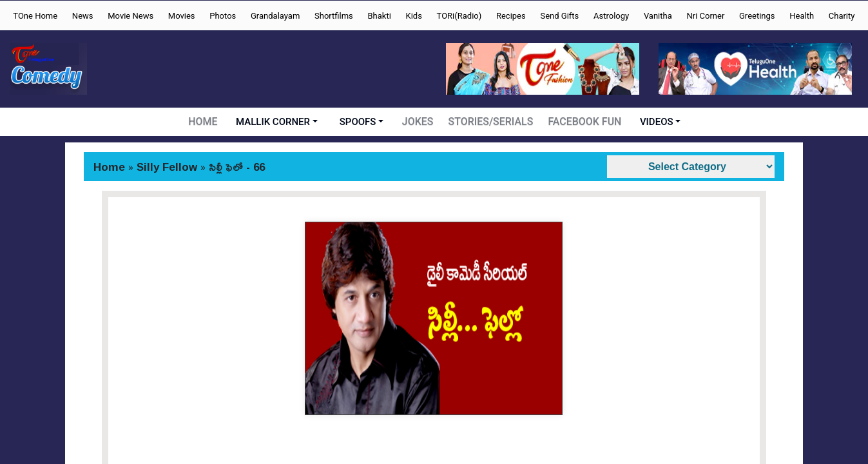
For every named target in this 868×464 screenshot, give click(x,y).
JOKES (421, 122)
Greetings (757, 16)
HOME (206, 122)
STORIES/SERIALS (492, 122)
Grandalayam (275, 16)
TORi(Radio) (459, 16)
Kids (414, 16)
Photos (223, 16)
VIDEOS (654, 122)
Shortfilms (334, 16)
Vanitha (658, 16)
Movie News (130, 16)
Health (802, 16)
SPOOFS (361, 122)
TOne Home (35, 16)
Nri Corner (705, 16)
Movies (182, 16)
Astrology (611, 16)
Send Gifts (559, 16)
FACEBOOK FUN (583, 122)
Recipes (511, 16)
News (83, 16)
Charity (842, 16)
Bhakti (379, 16)
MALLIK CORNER (276, 122)
